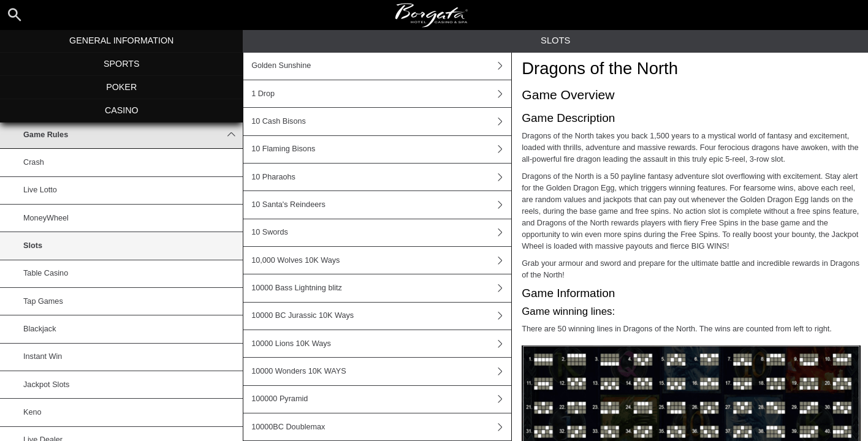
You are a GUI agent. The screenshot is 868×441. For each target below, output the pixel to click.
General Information (121, 40)
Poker (121, 87)
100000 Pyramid (381, 399)
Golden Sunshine (381, 66)
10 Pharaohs (381, 177)
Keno (32, 412)
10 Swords (381, 233)
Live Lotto (40, 190)
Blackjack (40, 329)
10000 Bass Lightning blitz (381, 288)
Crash (34, 162)
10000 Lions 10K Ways (381, 344)
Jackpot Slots (46, 385)
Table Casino (46, 273)
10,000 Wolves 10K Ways (381, 260)
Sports (121, 64)
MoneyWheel (46, 218)
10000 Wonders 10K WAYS (381, 371)
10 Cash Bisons (381, 121)
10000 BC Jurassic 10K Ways (381, 316)
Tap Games (43, 301)
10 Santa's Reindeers (381, 205)
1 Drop (381, 94)
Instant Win (43, 356)
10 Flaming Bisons (381, 149)
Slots (33, 246)
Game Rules (133, 135)
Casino (122, 110)
